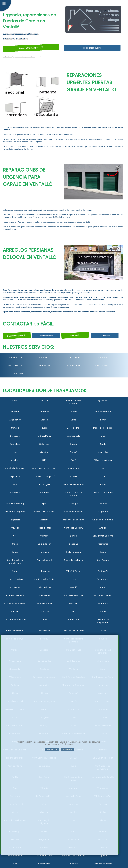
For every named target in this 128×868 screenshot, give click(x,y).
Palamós (44, 493)
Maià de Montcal (103, 412)
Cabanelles (44, 864)
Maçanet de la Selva (74, 520)
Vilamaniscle (73, 436)
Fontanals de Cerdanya (44, 468)
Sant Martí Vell (44, 856)
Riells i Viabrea (74, 552)
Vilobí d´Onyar (74, 571)
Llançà (73, 536)
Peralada (73, 603)
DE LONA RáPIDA (15, 373)
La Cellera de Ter (103, 595)
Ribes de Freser (44, 603)
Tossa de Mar (44, 528)
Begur (15, 552)
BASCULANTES (15, 357)
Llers (15, 452)
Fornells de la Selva (44, 587)
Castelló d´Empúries (103, 493)
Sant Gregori (103, 560)
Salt (15, 484)
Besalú (73, 587)
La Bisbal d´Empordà (15, 512)
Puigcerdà (103, 512)
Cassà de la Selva (73, 512)
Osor (103, 468)
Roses (103, 484)
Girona (15, 401)
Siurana (15, 412)
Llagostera (15, 520)
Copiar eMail (105, 335)
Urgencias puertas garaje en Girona (24, 57)
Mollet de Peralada (103, 428)
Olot (103, 476)
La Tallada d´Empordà (44, 476)
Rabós (73, 444)
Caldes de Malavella (103, 520)
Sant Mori (44, 401)
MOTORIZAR (44, 365)
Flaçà (74, 460)
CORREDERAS (73, 357)
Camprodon (103, 579)
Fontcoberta (44, 631)
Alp (73, 612)
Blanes (74, 476)
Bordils (103, 612)
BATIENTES (44, 357)
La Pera (74, 412)
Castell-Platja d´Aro (44, 512)
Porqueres (103, 544)
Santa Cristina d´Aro (103, 536)
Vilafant (44, 536)
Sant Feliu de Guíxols (74, 484)
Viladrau (15, 460)
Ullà (44, 460)
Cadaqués (103, 571)
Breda (103, 552)
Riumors (74, 864)
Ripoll (44, 504)
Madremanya (15, 856)
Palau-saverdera (15, 631)
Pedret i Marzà (44, 436)
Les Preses (44, 612)
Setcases (15, 436)
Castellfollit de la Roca (15, 468)
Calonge (73, 504)
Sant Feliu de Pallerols (73, 631)
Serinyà (74, 452)
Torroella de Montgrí (15, 504)
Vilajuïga (44, 452)
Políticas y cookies (103, 864)
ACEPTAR (67, 749)
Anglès (103, 528)
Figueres (44, 428)
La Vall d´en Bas (15, 579)
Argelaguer (15, 420)
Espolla (44, 420)
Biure (15, 864)
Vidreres (44, 520)
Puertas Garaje (7, 57)
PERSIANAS (103, 357)
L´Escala (103, 504)
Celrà (15, 544)
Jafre (74, 420)
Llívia (44, 620)
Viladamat (73, 468)
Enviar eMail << (75, 335)
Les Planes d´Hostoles (15, 620)
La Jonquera (44, 571)
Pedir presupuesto (92, 48)
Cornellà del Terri (15, 595)
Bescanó (74, 544)
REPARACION (74, 365)
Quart (15, 571)
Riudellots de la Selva (15, 603)
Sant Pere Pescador (73, 595)
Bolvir (103, 420)
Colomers (44, 444)
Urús (103, 436)
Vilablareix (15, 587)
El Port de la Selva (103, 460)
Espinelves (15, 444)
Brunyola (15, 428)
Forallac (15, 612)
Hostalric (44, 552)
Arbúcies (15, 528)
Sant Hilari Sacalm (73, 528)
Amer (103, 587)
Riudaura (44, 412)
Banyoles (15, 493)
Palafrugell (44, 484)
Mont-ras (103, 603)
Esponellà (15, 476)
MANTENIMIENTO (103, 365)
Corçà (103, 631)
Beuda (103, 444)
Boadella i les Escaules (73, 856)
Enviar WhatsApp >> (31, 48)
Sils (15, 536)
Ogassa (103, 856)
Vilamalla (103, 452)
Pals (73, 579)
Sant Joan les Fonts (44, 579)
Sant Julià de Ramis (74, 560)
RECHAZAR (52, 749)
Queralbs (103, 401)
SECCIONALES (15, 365)
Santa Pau (73, 620)
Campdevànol (44, 560)
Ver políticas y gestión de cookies (59, 744)
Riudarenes (44, 595)
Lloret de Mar (74, 428)
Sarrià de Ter (44, 544)
